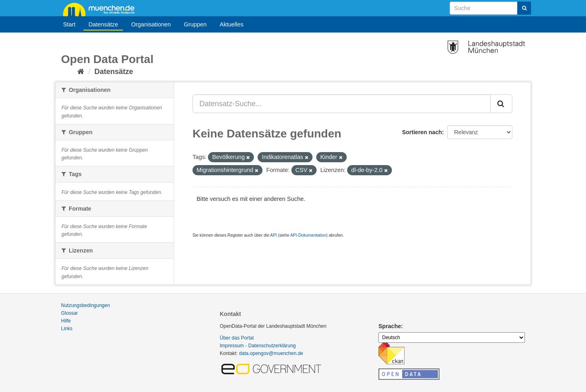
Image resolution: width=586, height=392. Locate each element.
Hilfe (66, 321)
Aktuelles (232, 24)
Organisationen (151, 24)
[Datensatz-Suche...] (342, 104)
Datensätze (103, 24)
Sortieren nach (422, 132)
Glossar (69, 313)
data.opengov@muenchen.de (271, 353)
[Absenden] (524, 8)
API (273, 235)
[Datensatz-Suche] (490, 8)
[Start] (81, 72)
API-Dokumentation (308, 235)
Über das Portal (237, 338)
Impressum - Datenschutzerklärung (258, 346)
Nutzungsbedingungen (85, 305)
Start (69, 24)
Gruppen (195, 24)
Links (67, 329)
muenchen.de (102, 9)
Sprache (390, 326)
